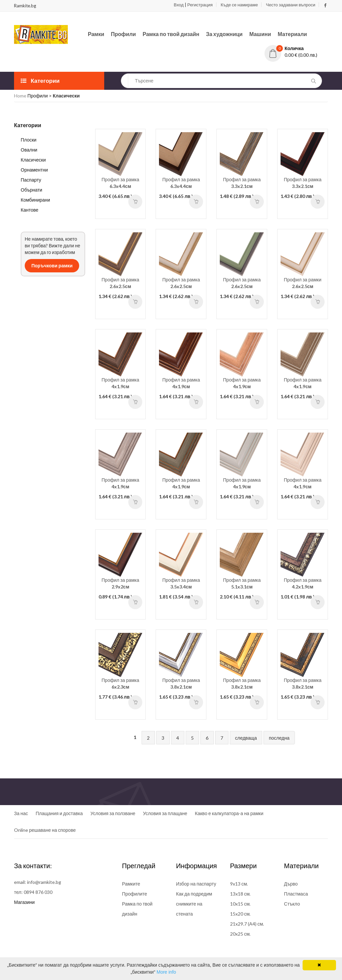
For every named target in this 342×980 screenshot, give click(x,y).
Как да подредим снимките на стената (194, 904)
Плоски (29, 140)
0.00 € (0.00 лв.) (301, 55)
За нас (21, 813)
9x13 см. (239, 884)
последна (279, 738)
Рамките (131, 884)
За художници (224, 34)
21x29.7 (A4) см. (247, 924)
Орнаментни (34, 170)
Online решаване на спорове (45, 830)
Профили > (40, 96)
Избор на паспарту (196, 884)
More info (166, 972)
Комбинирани (35, 200)
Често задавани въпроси (291, 5)
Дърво (291, 884)
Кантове (30, 210)
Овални (29, 150)
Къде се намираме (239, 5)
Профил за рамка (120, 183)
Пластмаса (296, 894)
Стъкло (292, 904)
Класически (33, 160)
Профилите (134, 894)
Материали (293, 34)
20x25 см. (240, 934)
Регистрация (200, 5)
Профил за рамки (303, 283)
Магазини (24, 902)
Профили (123, 34)
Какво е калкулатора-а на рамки (229, 813)
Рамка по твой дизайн (171, 34)
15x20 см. (240, 914)
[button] (296, 48)
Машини (260, 34)
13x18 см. (240, 894)
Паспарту (31, 180)
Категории (40, 81)
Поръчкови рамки (52, 266)
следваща (246, 738)
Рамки (96, 34)
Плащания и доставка (59, 813)
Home (20, 96)
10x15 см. (240, 904)
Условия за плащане (165, 813)
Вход (179, 5)
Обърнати (31, 190)
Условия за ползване (113, 813)
